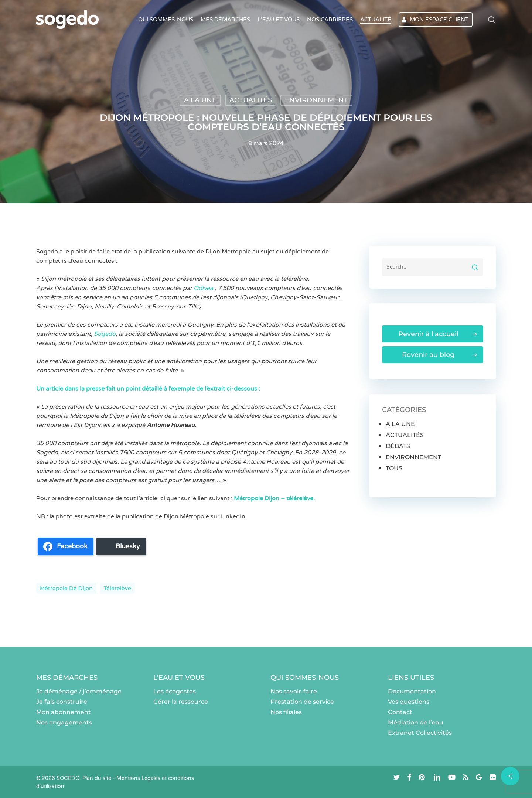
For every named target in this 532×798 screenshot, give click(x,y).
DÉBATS (398, 446)
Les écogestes (175, 691)
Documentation (412, 691)
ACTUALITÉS (251, 100)
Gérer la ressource (181, 702)
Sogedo (105, 334)
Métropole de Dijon (66, 588)
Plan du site (97, 778)
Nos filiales (286, 712)
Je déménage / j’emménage (79, 691)
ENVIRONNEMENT (316, 100)
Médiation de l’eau (416, 722)
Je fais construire (62, 702)
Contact (400, 712)
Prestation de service (302, 702)
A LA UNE (200, 100)
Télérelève (117, 588)
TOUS (394, 468)
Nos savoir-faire (294, 691)
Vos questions (409, 702)
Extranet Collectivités (420, 733)
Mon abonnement (64, 712)
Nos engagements (64, 722)
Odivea (204, 288)
